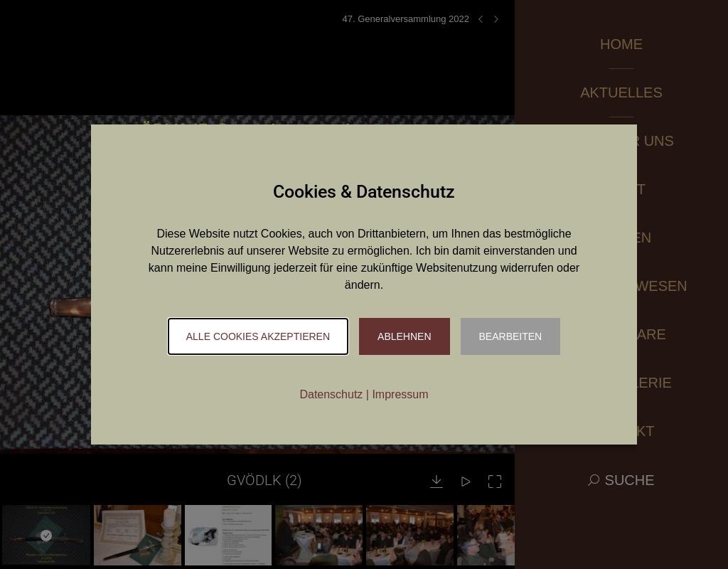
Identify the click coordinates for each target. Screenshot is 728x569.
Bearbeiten (511, 336)
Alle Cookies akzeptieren (258, 336)
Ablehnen (404, 336)
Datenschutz (331, 394)
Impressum (400, 394)
